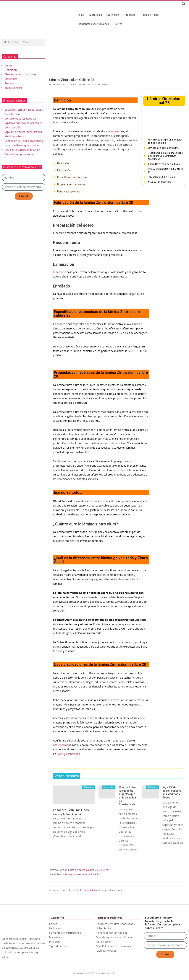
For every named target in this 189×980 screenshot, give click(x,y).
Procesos (10, 83)
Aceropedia (60, 745)
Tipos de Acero (14, 88)
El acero (58, 272)
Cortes (9, 65)
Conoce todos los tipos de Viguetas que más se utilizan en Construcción (24, 123)
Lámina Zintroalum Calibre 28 (95, 85)
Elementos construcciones (20, 74)
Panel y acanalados (68, 754)
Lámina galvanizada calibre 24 (81, 874)
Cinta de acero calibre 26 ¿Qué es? (89, 870)
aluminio (113, 131)
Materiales (59, 85)
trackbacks (88, 890)
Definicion (11, 70)
